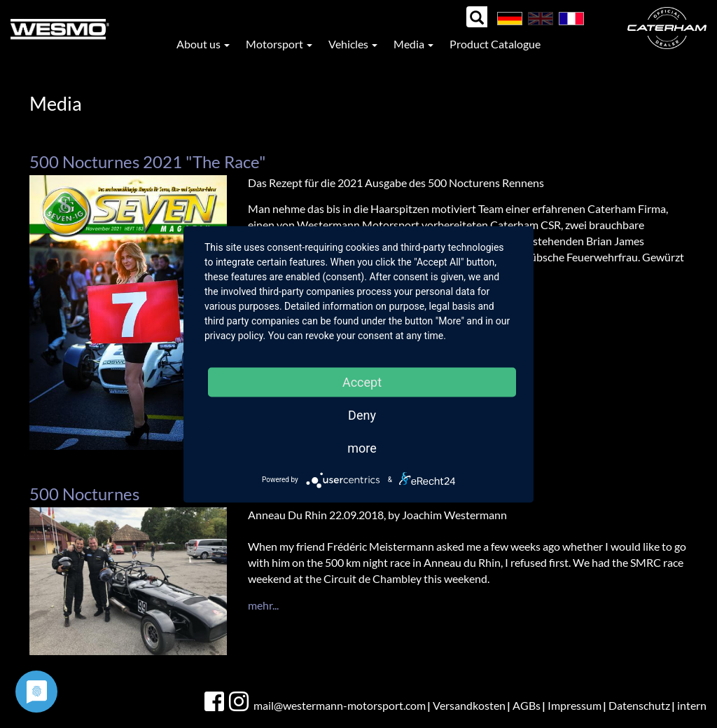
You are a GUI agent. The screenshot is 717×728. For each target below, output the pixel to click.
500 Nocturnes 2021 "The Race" (148, 162)
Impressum (575, 705)
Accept (362, 382)
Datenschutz (639, 705)
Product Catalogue (495, 44)
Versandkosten (469, 705)
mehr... (263, 605)
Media (413, 44)
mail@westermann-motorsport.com (340, 705)
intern (692, 705)
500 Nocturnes (84, 494)
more (362, 447)
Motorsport (279, 44)
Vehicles (353, 44)
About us (203, 44)
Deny (362, 414)
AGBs (527, 705)
